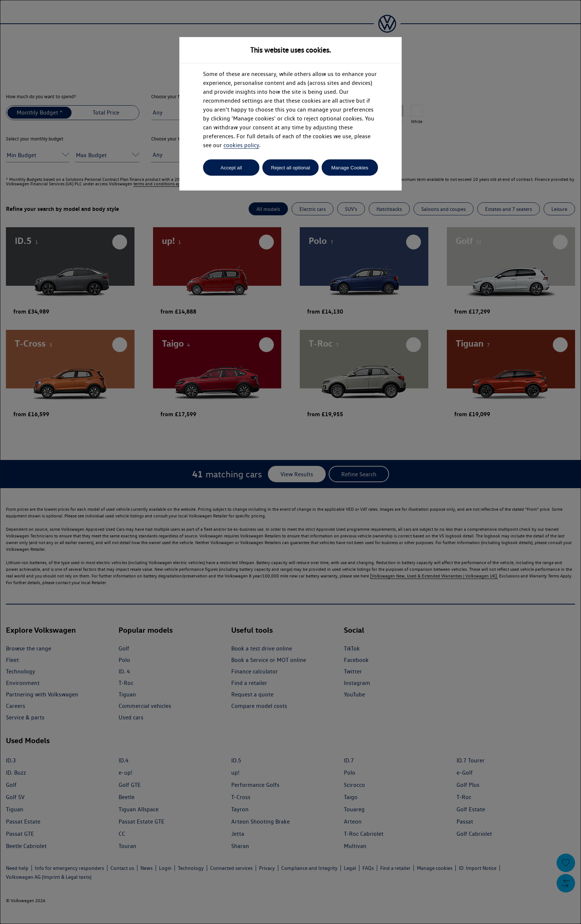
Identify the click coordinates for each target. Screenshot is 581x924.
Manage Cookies (350, 168)
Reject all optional (290, 168)
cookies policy (241, 145)
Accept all (231, 168)
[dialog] (290, 462)
